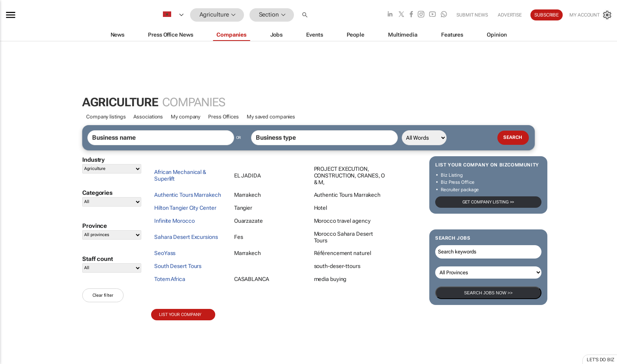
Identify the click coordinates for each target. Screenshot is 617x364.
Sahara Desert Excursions (186, 237)
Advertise (510, 15)
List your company (180, 315)
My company (186, 117)
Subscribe (547, 15)
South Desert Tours (178, 266)
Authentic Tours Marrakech (188, 195)
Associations (148, 117)
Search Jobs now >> (488, 293)
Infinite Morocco (174, 221)
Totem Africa (170, 279)
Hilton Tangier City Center (185, 208)
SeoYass (165, 253)
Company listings (106, 117)
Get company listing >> (489, 202)
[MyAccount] (591, 15)
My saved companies (271, 117)
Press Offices (224, 117)
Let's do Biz (600, 360)
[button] (306, 15)
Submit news (472, 15)
